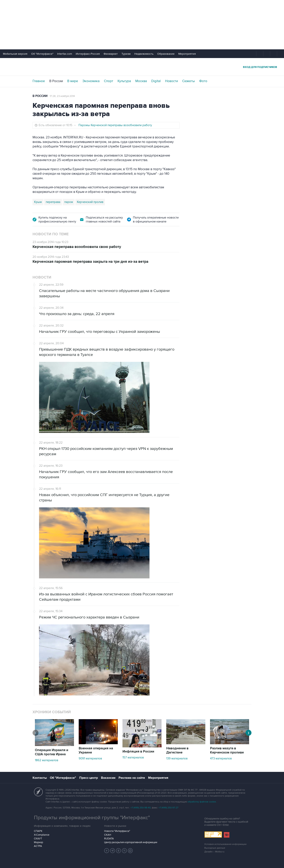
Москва (141, 81)
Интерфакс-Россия (88, 54)
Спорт (109, 81)
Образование (166, 54)
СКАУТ (38, 839)
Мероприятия (187, 54)
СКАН (108, 835)
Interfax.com (65, 54)
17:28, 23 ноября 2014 (62, 96)
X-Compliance (42, 835)
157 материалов (133, 757)
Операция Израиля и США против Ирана (52, 752)
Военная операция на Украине (96, 750)
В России (56, 81)
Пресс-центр (89, 778)
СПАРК (38, 831)
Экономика (91, 81)
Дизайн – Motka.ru (214, 852)
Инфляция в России (138, 752)
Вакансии (108, 778)
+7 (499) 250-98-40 (141, 808)
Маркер (38, 842)
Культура (124, 81)
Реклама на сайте (132, 778)
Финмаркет (111, 54)
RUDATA (109, 839)
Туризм (126, 54)
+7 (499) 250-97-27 (168, 808)
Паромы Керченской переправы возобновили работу (115, 125)
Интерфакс (142, 67)
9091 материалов (90, 758)
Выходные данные (215, 848)
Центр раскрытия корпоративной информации (131, 842)
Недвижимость (144, 54)
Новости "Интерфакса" (117, 831)
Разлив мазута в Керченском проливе (227, 750)
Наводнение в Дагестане (177, 750)
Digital (156, 81)
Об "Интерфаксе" (42, 54)
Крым (38, 202)
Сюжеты (189, 81)
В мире (73, 81)
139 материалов (177, 758)
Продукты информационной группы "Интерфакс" (92, 818)
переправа (53, 202)
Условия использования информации (225, 844)
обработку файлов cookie (202, 802)
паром (69, 202)
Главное (39, 81)
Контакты (40, 778)
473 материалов (221, 758)
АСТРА (38, 846)
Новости (171, 81)
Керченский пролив (90, 202)
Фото (203, 81)
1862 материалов (47, 760)
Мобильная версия (15, 54)
